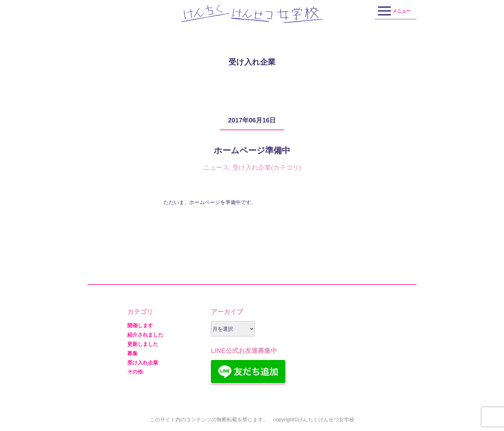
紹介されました (145, 335)
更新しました (143, 344)
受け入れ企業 (252, 167)
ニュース (216, 167)
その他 (135, 372)
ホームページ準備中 (252, 150)
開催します (140, 325)
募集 (132, 353)
